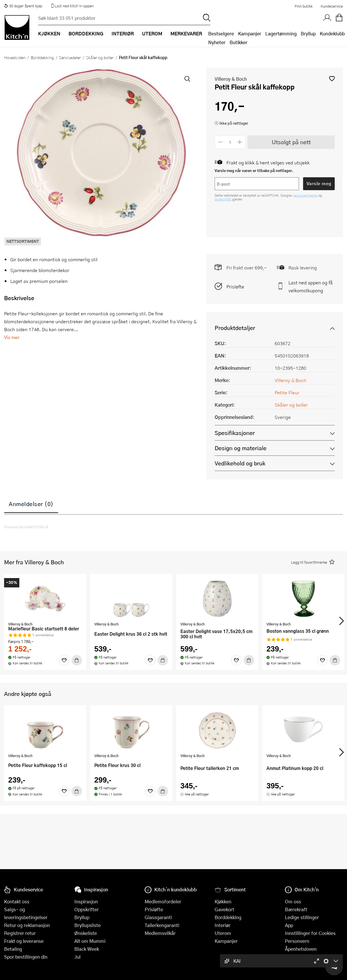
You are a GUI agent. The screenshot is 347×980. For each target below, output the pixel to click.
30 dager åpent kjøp (23, 6)
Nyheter (217, 42)
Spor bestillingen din (26, 957)
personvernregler (306, 195)
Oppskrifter (87, 909)
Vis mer (12, 337)
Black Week (87, 949)
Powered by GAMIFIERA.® (26, 527)
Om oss (293, 901)
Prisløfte (235, 287)
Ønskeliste (86, 933)
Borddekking (42, 57)
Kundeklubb (332, 33)
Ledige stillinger (302, 917)
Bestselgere (221, 33)
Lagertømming (281, 33)
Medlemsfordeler (163, 901)
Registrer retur (20, 933)
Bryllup (308, 33)
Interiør (223, 925)
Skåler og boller (100, 57)
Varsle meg (319, 183)
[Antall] (230, 142)
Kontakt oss (17, 901)
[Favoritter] (64, 660)
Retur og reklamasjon (27, 925)
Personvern (297, 941)
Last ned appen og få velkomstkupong (311, 286)
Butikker (239, 42)
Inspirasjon (86, 901)
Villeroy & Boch (231, 79)
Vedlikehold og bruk (240, 463)
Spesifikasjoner (235, 433)
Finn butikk (304, 6)
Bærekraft (296, 909)
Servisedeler (70, 57)
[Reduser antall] (220, 142)
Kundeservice (332, 6)
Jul (77, 957)
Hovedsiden (15, 57)
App (289, 925)
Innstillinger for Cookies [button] (310, 933)
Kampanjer (250, 33)
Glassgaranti (158, 917)
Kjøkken (223, 901)
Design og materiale (241, 448)
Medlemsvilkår (160, 933)
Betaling (13, 949)
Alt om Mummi (90, 941)
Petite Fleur (287, 392)
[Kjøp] (77, 660)
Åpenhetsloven (301, 949)
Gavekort (224, 909)
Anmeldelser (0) (31, 504)
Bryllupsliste (88, 925)
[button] (332, 79)
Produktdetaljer (235, 328)
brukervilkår (223, 199)
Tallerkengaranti (162, 925)
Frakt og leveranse (24, 941)
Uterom (223, 933)
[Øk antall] (240, 142)
